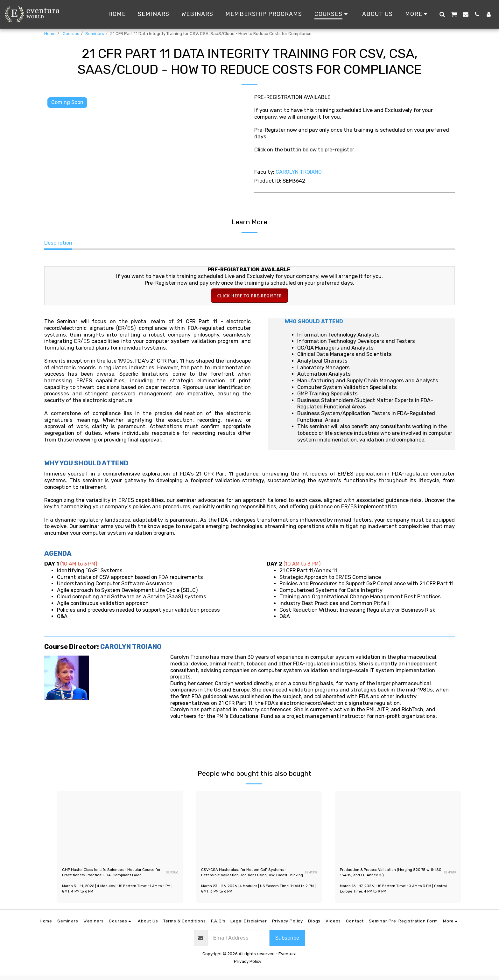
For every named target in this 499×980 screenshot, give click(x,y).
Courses (70, 34)
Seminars (95, 34)
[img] (120, 826)
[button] (442, 14)
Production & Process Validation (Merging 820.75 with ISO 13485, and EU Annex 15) (391, 875)
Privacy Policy (248, 966)
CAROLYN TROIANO (299, 172)
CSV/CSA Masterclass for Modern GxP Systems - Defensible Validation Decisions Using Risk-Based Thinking (247, 875)
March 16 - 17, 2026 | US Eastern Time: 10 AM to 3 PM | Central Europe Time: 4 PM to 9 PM (392, 893)
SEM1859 (450, 875)
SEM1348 (310, 875)
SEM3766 (172, 875)
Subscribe (287, 942)
